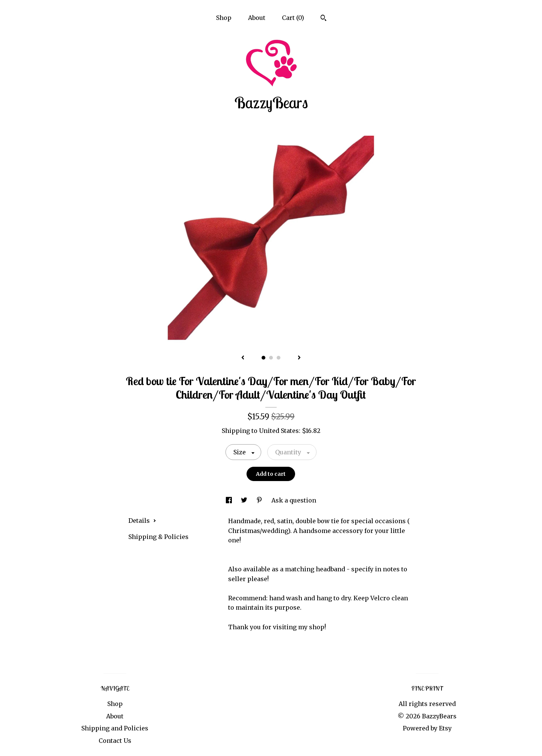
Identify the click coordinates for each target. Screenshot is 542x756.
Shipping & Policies (158, 537)
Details (142, 521)
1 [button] (263, 358)
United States (279, 431)
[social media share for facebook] (230, 500)
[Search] (324, 19)
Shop (224, 18)
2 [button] (271, 358)
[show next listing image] (299, 358)
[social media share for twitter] (245, 500)
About (257, 18)
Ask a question (294, 500)
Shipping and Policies (115, 728)
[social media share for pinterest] (260, 500)
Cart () (293, 18)
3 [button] (279, 358)
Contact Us (115, 741)
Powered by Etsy (427, 728)
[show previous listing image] (243, 358)
